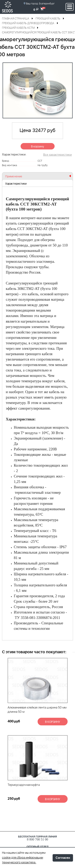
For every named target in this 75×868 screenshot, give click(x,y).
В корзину (38, 147)
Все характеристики (57, 155)
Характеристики (16, 184)
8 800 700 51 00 (38, 839)
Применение (14, 177)
